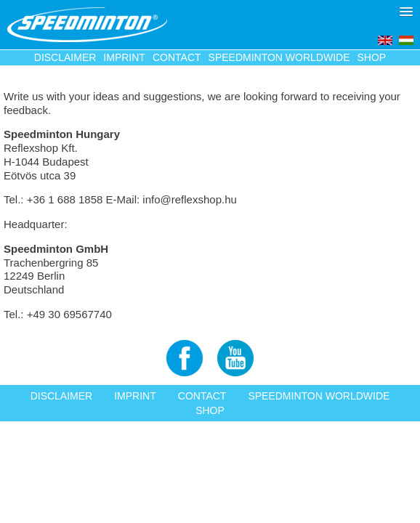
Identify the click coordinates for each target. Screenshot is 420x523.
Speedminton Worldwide (279, 57)
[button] (406, 12)
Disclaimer (65, 57)
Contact (177, 57)
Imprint (124, 57)
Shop (372, 57)
